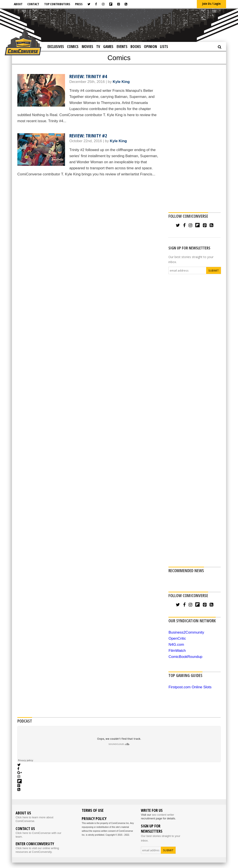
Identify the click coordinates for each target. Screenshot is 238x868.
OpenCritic (177, 638)
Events (122, 47)
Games (108, 47)
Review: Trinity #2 (88, 135)
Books (136, 47)
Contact (33, 4)
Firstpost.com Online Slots (190, 687)
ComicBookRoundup (185, 657)
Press (79, 4)
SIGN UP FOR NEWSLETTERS (189, 248)
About (18, 4)
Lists (164, 47)
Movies (87, 47)
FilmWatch (177, 651)
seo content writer (163, 815)
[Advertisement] (119, 25)
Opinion (150, 47)
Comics (73, 47)
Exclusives (56, 47)
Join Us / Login (211, 4)
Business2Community (186, 632)
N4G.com (176, 645)
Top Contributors (57, 4)
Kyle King (121, 82)
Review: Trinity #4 (88, 76)
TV (98, 47)
